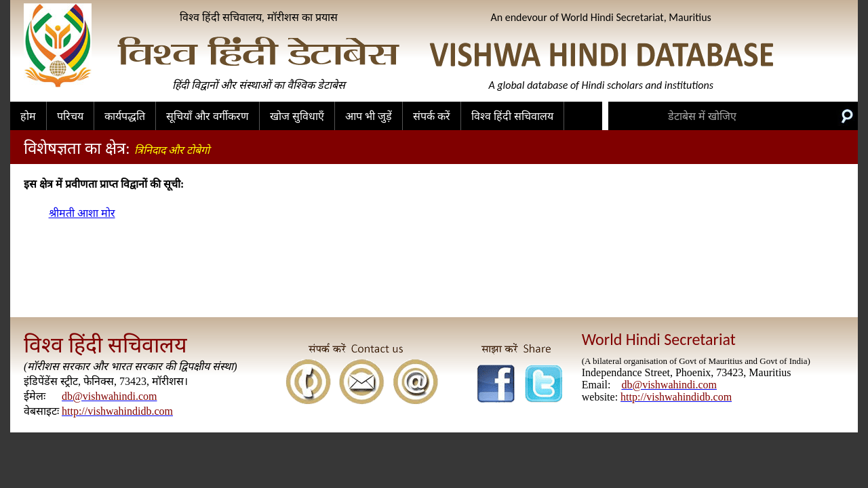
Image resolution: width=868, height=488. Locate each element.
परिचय (70, 116)
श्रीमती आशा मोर (82, 213)
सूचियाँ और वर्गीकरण (208, 116)
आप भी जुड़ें (369, 116)
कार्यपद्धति (125, 116)
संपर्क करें (432, 116)
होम (28, 116)
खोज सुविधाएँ (297, 116)
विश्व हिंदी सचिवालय (512, 116)
